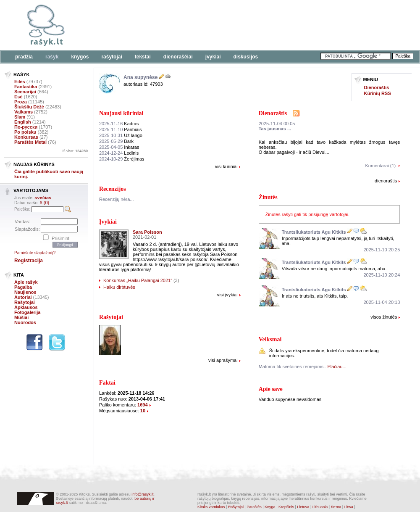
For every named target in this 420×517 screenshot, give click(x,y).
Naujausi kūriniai (121, 113)
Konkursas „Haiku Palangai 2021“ (138, 280)
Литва (336, 507)
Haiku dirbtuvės (119, 287)
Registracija (29, 261)
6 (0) (45, 203)
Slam (20, 117)
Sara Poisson (147, 232)
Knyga (270, 507)
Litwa (349, 507)
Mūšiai (21, 317)
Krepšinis (286, 507)
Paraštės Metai (30, 142)
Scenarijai (25, 92)
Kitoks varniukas (211, 507)
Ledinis (119, 153)
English (23, 122)
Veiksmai (270, 339)
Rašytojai (112, 57)
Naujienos (25, 292)
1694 (142, 405)
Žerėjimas (122, 159)
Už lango (121, 135)
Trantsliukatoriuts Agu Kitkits (314, 232)
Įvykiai (213, 57)
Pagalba (23, 287)
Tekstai (143, 57)
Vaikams (24, 112)
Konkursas (26, 137)
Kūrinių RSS (378, 93)
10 (143, 411)
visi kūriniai (226, 166)
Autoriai (23, 297)
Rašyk (52, 57)
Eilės (20, 82)
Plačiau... (337, 367)
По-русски (26, 127)
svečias (43, 198)
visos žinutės (384, 317)
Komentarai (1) (381, 166)
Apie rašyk (26, 282)
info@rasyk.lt (142, 494)
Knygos (80, 57)
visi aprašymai (223, 360)
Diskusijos (246, 57)
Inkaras (119, 147)
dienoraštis (386, 181)
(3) (176, 280)
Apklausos (26, 307)
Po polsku (25, 132)
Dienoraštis (377, 87)
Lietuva (303, 507)
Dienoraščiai (178, 57)
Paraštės (254, 507)
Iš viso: (75, 151)
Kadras (119, 124)
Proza (21, 102)
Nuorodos (25, 322)
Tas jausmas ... (275, 129)
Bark (116, 141)
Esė (18, 97)
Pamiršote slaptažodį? (35, 253)
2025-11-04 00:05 (277, 124)
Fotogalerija (27, 312)
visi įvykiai (227, 295)
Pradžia (24, 57)
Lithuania (320, 507)
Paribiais (121, 129)
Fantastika (26, 87)
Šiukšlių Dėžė (29, 107)
